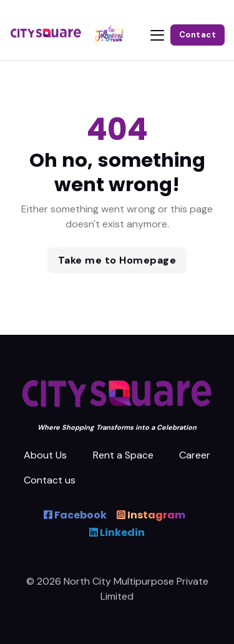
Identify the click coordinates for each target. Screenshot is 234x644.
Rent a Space (123, 455)
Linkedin (117, 533)
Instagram (151, 515)
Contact (198, 35)
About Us (45, 455)
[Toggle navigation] (157, 35)
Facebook (75, 515)
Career (195, 455)
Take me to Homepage (117, 260)
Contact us (50, 480)
